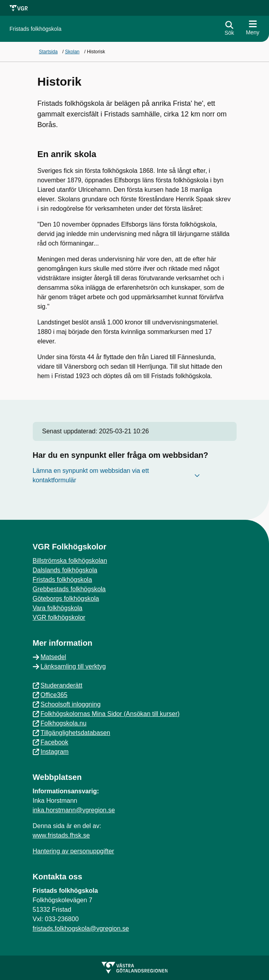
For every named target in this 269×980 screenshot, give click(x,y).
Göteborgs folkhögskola (66, 599)
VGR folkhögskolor (59, 617)
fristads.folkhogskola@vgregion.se (81, 928)
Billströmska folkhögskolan (70, 561)
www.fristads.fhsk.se (61, 835)
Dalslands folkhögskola (65, 570)
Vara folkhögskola (58, 608)
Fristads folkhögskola (62, 580)
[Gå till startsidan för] (36, 29)
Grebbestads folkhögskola (69, 589)
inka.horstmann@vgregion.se (74, 810)
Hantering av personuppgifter (73, 851)
